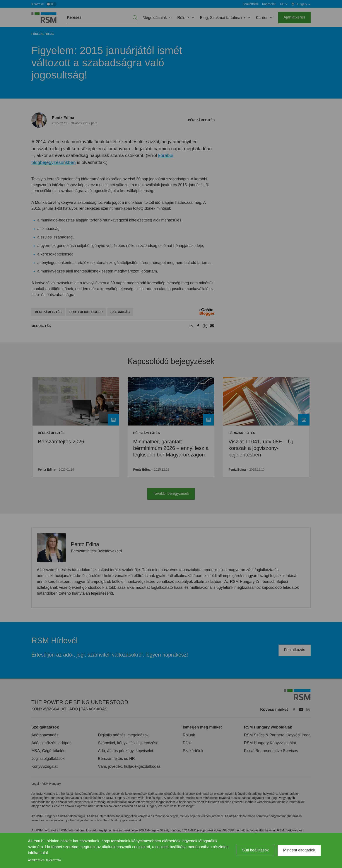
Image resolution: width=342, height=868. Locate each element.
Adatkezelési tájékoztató (44, 860)
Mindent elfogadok (299, 850)
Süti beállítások (255, 850)
